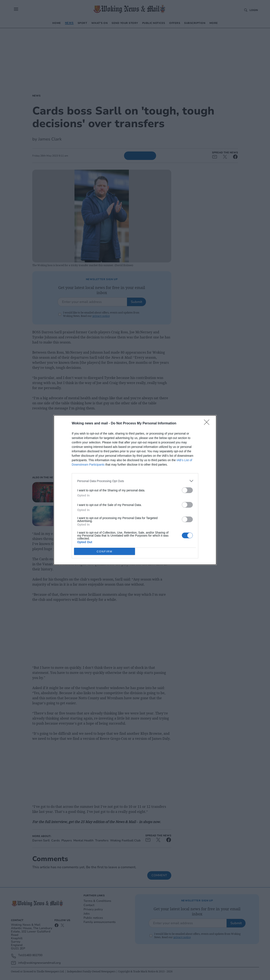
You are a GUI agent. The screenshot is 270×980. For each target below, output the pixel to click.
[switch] (187, 490)
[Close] (208, 424)
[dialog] (135, 490)
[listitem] (135, 481)
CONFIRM (105, 551)
